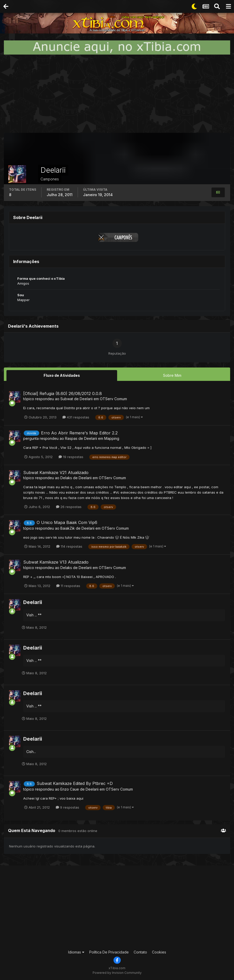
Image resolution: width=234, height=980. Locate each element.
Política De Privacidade (109, 952)
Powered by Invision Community (117, 972)
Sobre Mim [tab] (172, 375)
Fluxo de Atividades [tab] (62, 375)
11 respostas (68, 585)
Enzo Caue (70, 789)
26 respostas (69, 507)
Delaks (66, 478)
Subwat (67, 399)
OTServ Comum (113, 399)
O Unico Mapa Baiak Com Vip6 (67, 522)
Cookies (159, 952)
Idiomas (76, 952)
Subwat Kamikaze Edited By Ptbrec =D (75, 783)
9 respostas (67, 807)
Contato (140, 952)
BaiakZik (68, 528)
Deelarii (86, 399)
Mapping (112, 438)
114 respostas (69, 546)
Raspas (71, 438)
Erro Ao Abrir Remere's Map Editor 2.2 (79, 433)
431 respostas (76, 417)
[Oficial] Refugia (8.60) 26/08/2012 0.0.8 (63, 393)
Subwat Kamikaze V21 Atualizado (56, 472)
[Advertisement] (117, 94)
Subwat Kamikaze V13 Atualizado (56, 562)
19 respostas (71, 457)
